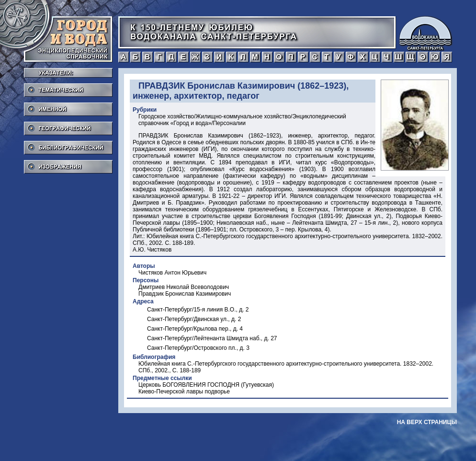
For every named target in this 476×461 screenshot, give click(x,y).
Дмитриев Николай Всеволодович (184, 287)
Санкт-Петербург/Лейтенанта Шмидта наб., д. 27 (212, 338)
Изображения (68, 164)
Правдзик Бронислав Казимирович (185, 294)
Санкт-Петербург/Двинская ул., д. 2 (194, 319)
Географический (68, 126)
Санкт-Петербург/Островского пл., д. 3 (198, 348)
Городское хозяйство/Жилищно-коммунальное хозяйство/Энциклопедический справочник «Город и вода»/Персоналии (242, 120)
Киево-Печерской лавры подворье (184, 392)
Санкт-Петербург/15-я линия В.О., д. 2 (198, 310)
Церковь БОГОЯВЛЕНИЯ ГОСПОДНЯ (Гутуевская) (206, 385)
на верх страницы (427, 422)
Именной (68, 106)
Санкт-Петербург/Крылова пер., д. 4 (195, 329)
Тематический (68, 87)
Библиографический (68, 145)
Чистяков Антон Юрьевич (172, 273)
